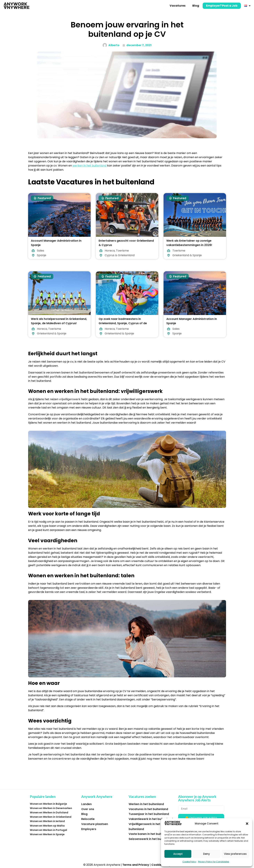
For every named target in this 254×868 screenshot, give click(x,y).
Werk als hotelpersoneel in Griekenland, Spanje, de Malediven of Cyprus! (59, 321)
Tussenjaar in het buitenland (149, 814)
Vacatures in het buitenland (148, 809)
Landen (86, 804)
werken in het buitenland (89, 166)
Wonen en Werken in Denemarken (51, 808)
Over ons (88, 809)
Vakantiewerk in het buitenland (151, 819)
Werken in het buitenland (146, 804)
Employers (89, 829)
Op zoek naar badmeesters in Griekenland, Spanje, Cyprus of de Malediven (123, 323)
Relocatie (88, 819)
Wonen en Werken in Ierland (47, 821)
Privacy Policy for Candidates (214, 862)
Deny (207, 854)
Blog (196, 6)
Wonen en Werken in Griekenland (51, 817)
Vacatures (178, 6)
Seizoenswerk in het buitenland (151, 839)
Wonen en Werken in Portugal (48, 830)
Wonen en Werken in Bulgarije (48, 804)
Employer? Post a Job (222, 6)
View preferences (235, 854)
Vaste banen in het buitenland (150, 834)
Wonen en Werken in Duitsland (49, 812)
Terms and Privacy (136, 865)
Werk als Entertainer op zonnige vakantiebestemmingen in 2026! (189, 243)
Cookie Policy (189, 862)
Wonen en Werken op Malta (47, 826)
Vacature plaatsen (95, 824)
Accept (178, 854)
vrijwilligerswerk (70, 399)
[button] (247, 824)
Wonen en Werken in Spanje (47, 834)
